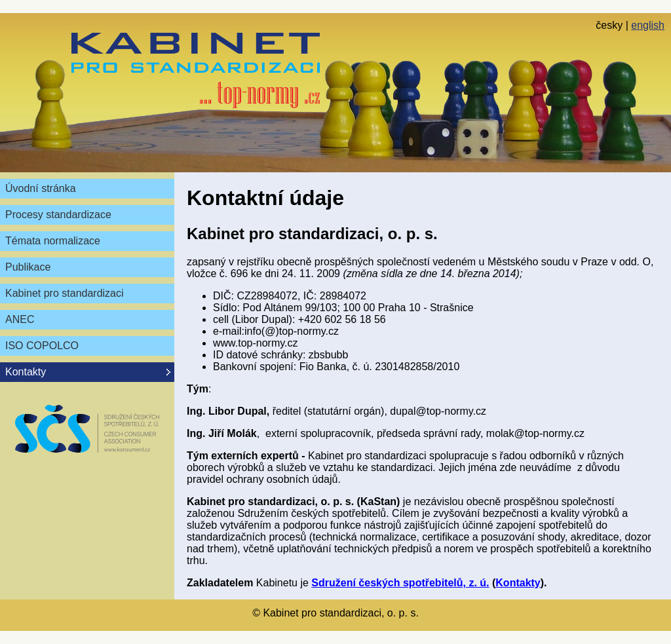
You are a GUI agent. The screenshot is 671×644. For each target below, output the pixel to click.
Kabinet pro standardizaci (65, 293)
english (648, 25)
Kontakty (518, 583)
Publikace (28, 267)
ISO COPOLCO (42, 346)
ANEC (20, 319)
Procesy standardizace (58, 215)
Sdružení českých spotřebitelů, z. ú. (400, 583)
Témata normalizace (53, 241)
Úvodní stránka (41, 188)
